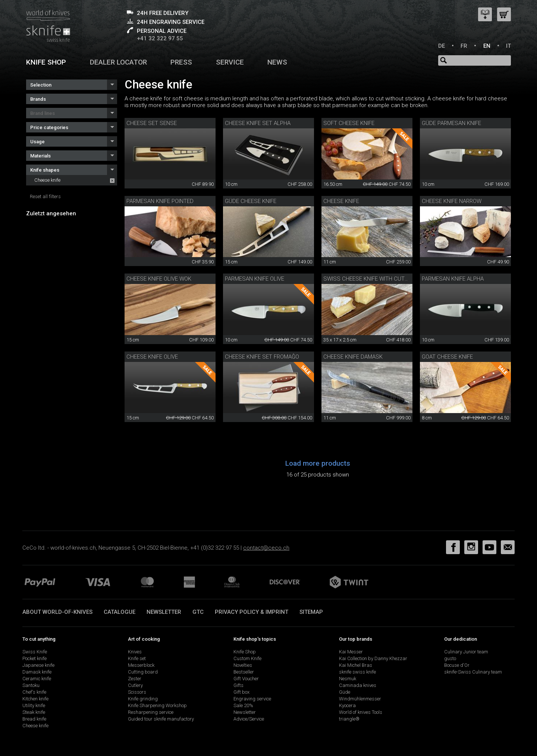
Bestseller (244, 672)
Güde (345, 692)
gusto (450, 658)
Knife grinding (143, 699)
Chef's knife (34, 692)
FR (464, 46)
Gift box (241, 692)
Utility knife (34, 705)
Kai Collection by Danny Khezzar (373, 658)
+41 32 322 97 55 (160, 38)
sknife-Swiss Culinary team (473, 672)
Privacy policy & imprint (252, 612)
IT (508, 46)
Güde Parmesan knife (451, 123)
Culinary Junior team (466, 652)
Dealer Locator (118, 62)
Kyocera (347, 705)
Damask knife (37, 672)
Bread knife (34, 719)
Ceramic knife (37, 679)
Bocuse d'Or (457, 665)
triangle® (349, 719)
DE (442, 46)
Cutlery (135, 685)
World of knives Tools (361, 712)
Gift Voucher (246, 679)
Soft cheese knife (349, 123)
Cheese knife (47, 180)
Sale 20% (243, 705)
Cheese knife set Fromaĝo (262, 357)
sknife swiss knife (357, 672)
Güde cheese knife (251, 201)
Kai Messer (351, 652)
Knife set (137, 658)
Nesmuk (348, 679)
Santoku (31, 685)
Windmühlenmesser (360, 699)
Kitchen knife (35, 699)
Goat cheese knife (447, 357)
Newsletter (164, 612)
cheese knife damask (353, 357)
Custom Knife (247, 658)
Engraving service (252, 699)
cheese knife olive (152, 357)
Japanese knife (38, 665)
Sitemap (311, 612)
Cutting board (143, 672)
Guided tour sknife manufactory (161, 719)
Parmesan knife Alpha (453, 279)
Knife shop (46, 62)
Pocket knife (34, 658)
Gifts (238, 685)
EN (487, 46)
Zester (135, 679)
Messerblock (141, 665)
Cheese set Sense (152, 123)
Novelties (243, 665)
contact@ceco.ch (266, 548)
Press (181, 62)
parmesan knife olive (255, 279)
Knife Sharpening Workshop (157, 705)
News (277, 62)
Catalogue (120, 612)
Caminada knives (358, 685)
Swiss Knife (35, 652)
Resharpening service (151, 712)
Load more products (318, 463)
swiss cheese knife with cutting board (379, 279)
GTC (198, 612)
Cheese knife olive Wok (159, 279)
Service (230, 62)
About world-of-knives (57, 612)
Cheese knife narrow (452, 201)
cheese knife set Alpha (258, 123)
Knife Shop (245, 652)
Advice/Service (249, 719)
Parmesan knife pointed (160, 201)
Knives (135, 652)
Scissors (137, 692)
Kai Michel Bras (356, 665)
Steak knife (34, 712)
